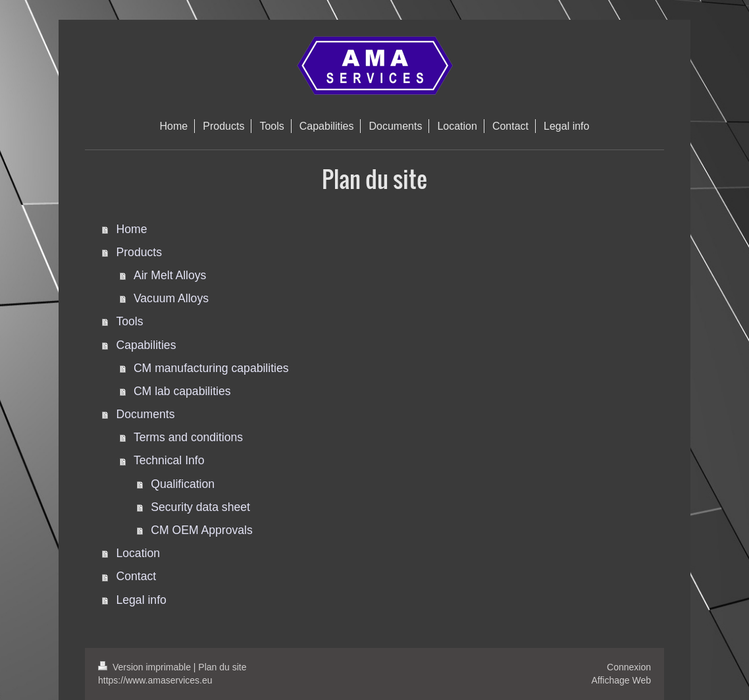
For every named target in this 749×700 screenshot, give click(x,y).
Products (139, 252)
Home (132, 229)
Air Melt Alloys (170, 275)
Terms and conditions (188, 437)
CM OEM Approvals (201, 530)
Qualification (183, 484)
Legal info (142, 600)
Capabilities (146, 345)
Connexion (629, 667)
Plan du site (222, 667)
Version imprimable (146, 667)
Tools (130, 321)
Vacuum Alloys (171, 298)
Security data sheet (200, 507)
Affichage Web (621, 680)
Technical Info (169, 460)
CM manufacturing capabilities (211, 368)
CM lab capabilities (182, 391)
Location (139, 553)
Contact (137, 576)
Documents (146, 414)
